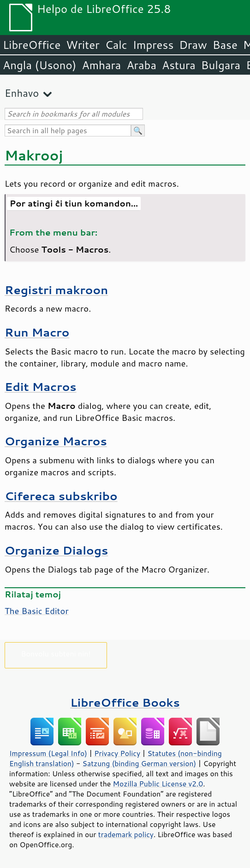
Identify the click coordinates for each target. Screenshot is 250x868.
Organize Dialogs (56, 550)
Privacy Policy (117, 753)
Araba (141, 65)
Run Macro (37, 332)
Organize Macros (56, 441)
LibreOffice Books (125, 702)
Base (225, 45)
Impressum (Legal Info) (48, 753)
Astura (179, 65)
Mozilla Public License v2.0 (158, 784)
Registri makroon (56, 290)
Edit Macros (41, 387)
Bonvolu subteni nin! (56, 653)
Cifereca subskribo (61, 496)
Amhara (101, 65)
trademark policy (126, 834)
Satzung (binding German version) (140, 763)
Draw (193, 45)
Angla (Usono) (39, 65)
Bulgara (221, 65)
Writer (83, 45)
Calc (116, 45)
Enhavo (22, 93)
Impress (153, 45)
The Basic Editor (37, 611)
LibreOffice (32, 45)
